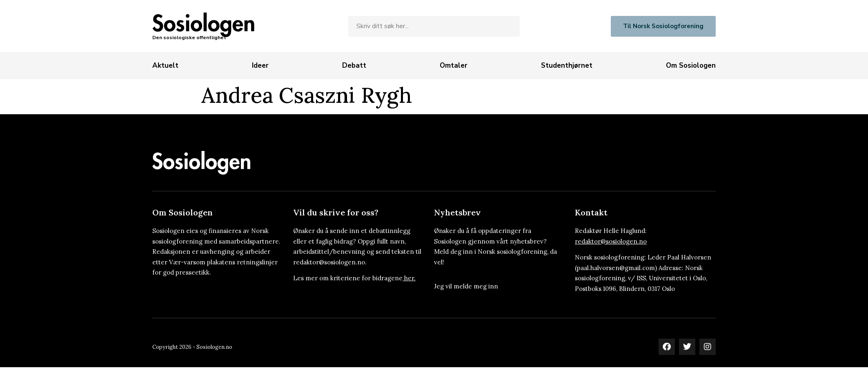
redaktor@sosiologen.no (611, 241)
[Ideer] (260, 66)
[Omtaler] (454, 66)
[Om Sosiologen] (691, 66)
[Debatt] (354, 66)
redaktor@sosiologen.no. (330, 262)
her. (410, 278)
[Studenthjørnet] (567, 66)
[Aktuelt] (165, 66)
